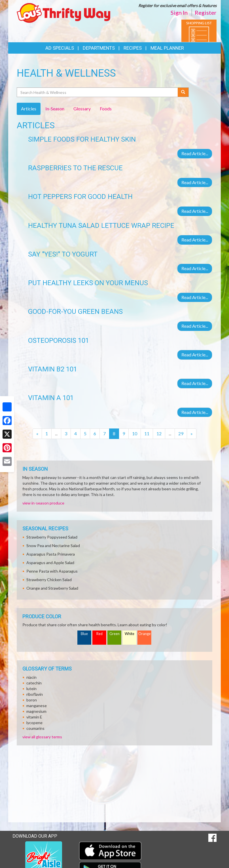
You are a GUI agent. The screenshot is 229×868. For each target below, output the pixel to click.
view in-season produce (43, 503)
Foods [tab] (106, 109)
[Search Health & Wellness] (98, 92)
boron (32, 700)
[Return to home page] (63, 12)
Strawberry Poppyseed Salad (52, 537)
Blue (84, 634)
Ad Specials (60, 48)
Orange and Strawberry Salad (52, 588)
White (130, 634)
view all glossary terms (42, 737)
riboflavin (35, 694)
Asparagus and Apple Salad (50, 563)
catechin (34, 683)
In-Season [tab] (55, 109)
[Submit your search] (183, 92)
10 (135, 433)
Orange (145, 634)
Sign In (179, 12)
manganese (37, 706)
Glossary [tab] (82, 109)
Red (99, 634)
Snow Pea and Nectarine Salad (53, 546)
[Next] (192, 434)
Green (114, 634)
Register (206, 12)
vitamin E (34, 717)
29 (181, 433)
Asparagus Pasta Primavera (51, 554)
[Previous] (37, 434)
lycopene (34, 723)
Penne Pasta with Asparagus (52, 571)
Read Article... (195, 153)
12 (159, 433)
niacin (31, 677)
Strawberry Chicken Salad (49, 580)
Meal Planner (167, 48)
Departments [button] (99, 48)
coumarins (35, 728)
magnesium (36, 711)
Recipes (133, 48)
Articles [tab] (29, 109)
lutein (31, 689)
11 (147, 433)
